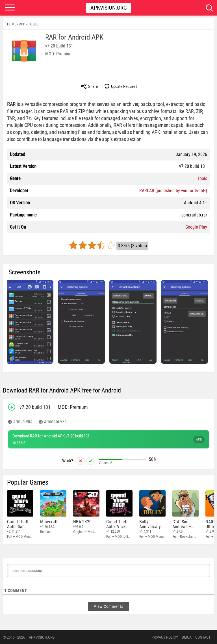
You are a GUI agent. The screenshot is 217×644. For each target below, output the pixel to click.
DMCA (187, 637)
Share (89, 86)
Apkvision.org (109, 8)
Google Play (196, 227)
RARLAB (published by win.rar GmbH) (173, 191)
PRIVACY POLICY (165, 637)
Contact (203, 637)
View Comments (108, 606)
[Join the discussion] (108, 570)
